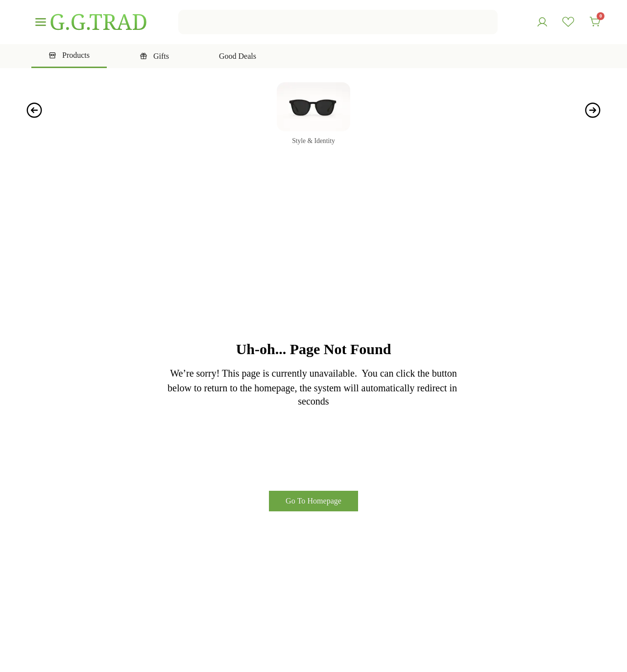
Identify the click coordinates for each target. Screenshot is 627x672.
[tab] (69, 56)
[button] (34, 110)
